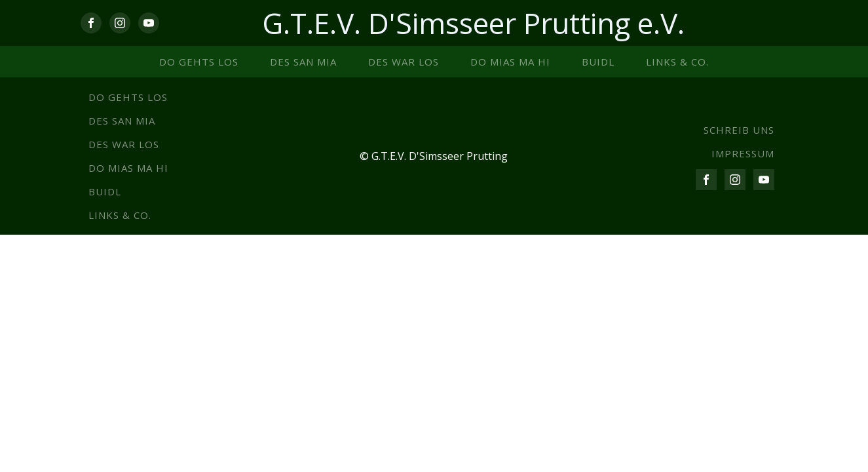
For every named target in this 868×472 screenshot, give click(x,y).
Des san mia (303, 62)
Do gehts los (199, 62)
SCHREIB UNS (739, 130)
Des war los (404, 62)
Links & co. (677, 62)
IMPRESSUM (743, 153)
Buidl (598, 62)
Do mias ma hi (510, 62)
